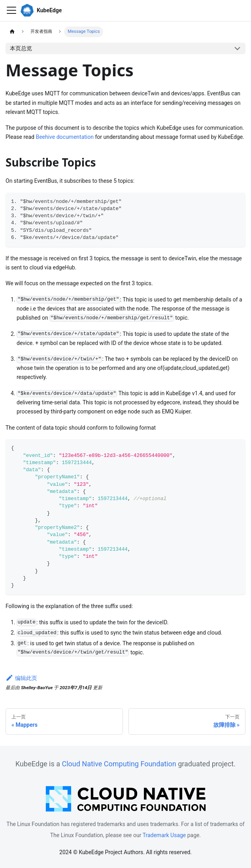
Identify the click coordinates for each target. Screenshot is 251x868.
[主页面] (12, 32)
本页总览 (21, 48)
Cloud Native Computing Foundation (119, 764)
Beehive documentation (65, 137)
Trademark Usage (164, 835)
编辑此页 (21, 678)
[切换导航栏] (11, 10)
